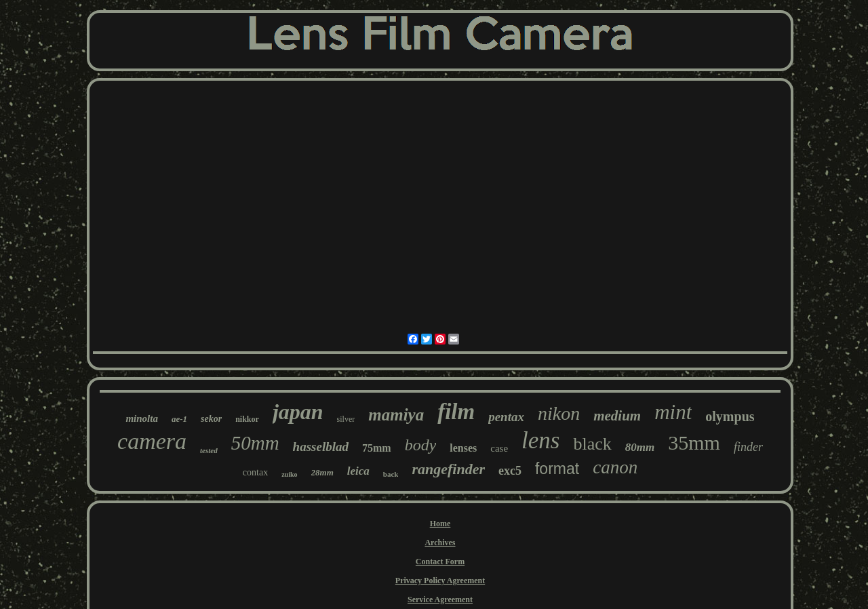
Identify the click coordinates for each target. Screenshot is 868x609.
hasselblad (321, 447)
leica (358, 471)
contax (255, 472)
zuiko (289, 474)
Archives (440, 543)
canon (615, 467)
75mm (377, 448)
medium (617, 416)
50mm (255, 443)
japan (298, 412)
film (456, 412)
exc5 (510, 471)
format (557, 469)
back (391, 474)
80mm (640, 447)
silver (346, 419)
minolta (142, 418)
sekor (211, 419)
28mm (322, 472)
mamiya (396, 415)
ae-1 (179, 419)
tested (209, 450)
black (592, 444)
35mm (694, 443)
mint (673, 412)
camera (152, 441)
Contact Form (440, 562)
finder (748, 447)
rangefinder (448, 469)
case (499, 448)
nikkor (247, 419)
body (421, 445)
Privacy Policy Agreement (440, 581)
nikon (559, 413)
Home (440, 524)
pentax (506, 417)
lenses (463, 448)
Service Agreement (440, 600)
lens (540, 440)
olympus (730, 416)
